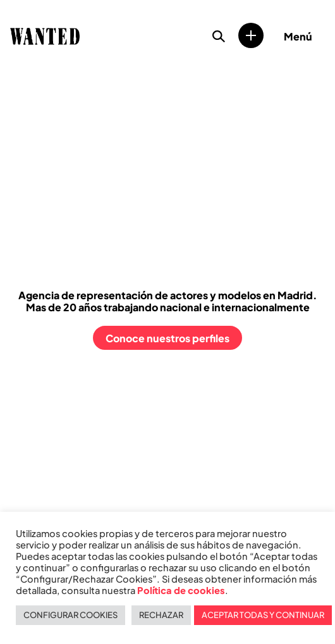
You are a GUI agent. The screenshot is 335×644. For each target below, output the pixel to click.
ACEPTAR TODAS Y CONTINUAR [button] (263, 615)
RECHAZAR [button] (161, 615)
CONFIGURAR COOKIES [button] (70, 615)
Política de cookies (181, 590)
